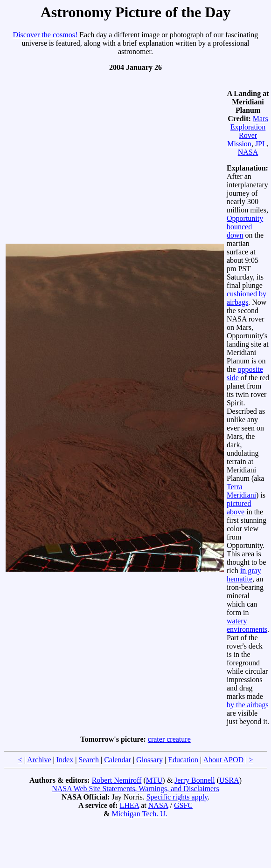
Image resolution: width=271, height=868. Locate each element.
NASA (248, 152)
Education (183, 760)
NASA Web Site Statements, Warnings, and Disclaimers (135, 789)
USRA (229, 780)
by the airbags (248, 705)
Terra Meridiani (241, 491)
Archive (39, 760)
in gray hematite (244, 575)
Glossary (149, 760)
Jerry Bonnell (195, 780)
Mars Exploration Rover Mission (247, 131)
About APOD (223, 760)
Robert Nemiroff (117, 780)
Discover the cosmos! (45, 35)
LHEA (129, 805)
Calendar (118, 760)
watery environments (247, 625)
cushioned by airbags (247, 298)
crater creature (169, 739)
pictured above (239, 508)
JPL (261, 144)
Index (65, 760)
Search (89, 760)
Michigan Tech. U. (139, 814)
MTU (154, 780)
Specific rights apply (177, 797)
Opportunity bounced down (245, 227)
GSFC (183, 805)
